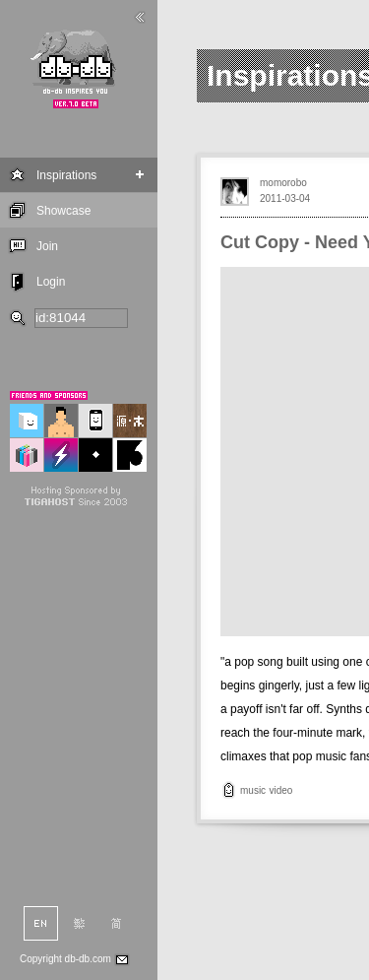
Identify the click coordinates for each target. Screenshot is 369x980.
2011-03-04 (285, 198)
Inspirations (66, 175)
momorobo (283, 183)
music (253, 790)
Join (47, 246)
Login (51, 282)
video (280, 790)
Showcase (63, 211)
